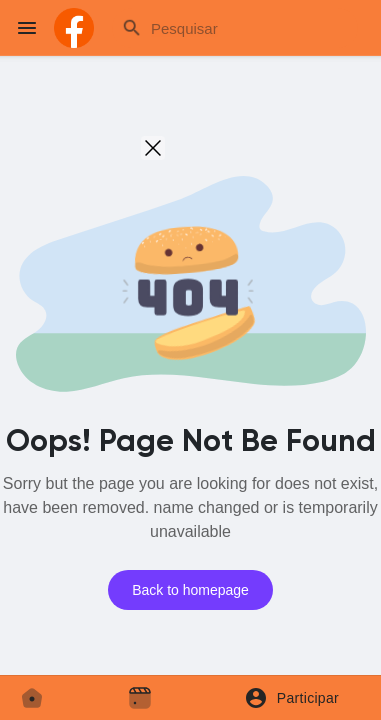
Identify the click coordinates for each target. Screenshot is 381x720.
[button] (298, 698)
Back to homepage (190, 590)
